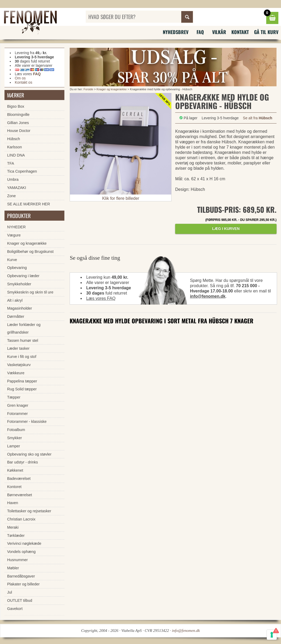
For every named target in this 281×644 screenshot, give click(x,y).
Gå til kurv (266, 32)
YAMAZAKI (17, 188)
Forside (88, 89)
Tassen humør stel (23, 340)
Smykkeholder (19, 284)
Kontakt (240, 32)
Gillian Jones (18, 123)
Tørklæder (16, 536)
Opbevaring (17, 268)
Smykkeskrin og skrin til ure (30, 292)
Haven (13, 503)
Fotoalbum (16, 430)
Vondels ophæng (21, 552)
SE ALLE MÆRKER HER (28, 204)
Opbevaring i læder (23, 276)
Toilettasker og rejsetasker (29, 511)
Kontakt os (23, 82)
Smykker (15, 438)
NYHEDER (16, 227)
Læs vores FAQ (101, 298)
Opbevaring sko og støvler (29, 454)
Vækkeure (16, 373)
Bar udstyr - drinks (23, 462)
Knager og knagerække (112, 89)
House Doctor (19, 131)
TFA (11, 163)
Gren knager (18, 405)
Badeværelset (19, 479)
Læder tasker (18, 348)
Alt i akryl (15, 300)
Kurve (12, 260)
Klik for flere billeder (121, 198)
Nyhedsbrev (176, 32)
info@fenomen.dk (208, 296)
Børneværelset (20, 495)
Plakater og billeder (23, 584)
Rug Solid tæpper (22, 389)
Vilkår (219, 32)
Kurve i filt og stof (22, 357)
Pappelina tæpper (22, 381)
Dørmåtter (16, 316)
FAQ (200, 32)
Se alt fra (258, 118)
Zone (11, 196)
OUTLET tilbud (20, 600)
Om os (20, 78)
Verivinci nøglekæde (24, 543)
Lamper (14, 446)
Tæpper (14, 397)
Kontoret (14, 487)
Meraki (13, 527)
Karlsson (15, 147)
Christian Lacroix (21, 519)
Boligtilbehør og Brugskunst (30, 252)
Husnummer (17, 560)
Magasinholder (20, 308)
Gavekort (15, 609)
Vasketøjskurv (19, 365)
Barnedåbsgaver (21, 576)
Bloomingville (18, 115)
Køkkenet (15, 470)
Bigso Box (16, 106)
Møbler (13, 568)
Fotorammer (17, 414)
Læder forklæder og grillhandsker (24, 328)
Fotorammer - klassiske (27, 422)
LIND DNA (16, 155)
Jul (9, 592)
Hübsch (14, 139)
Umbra (13, 179)
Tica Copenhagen (22, 171)
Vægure (14, 235)
